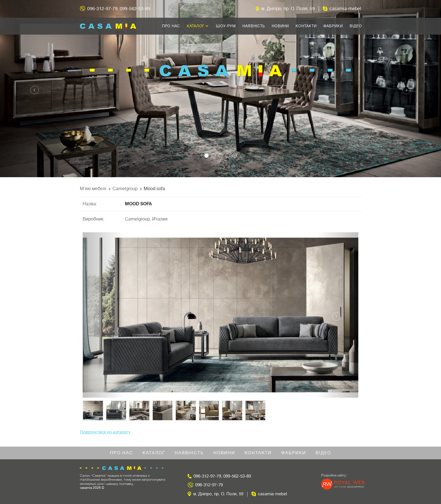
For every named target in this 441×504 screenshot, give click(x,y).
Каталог (198, 26)
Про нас (171, 26)
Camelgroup (125, 189)
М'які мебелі (93, 189)
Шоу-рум (226, 26)
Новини (280, 26)
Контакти (306, 26)
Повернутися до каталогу (105, 432)
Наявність (254, 26)
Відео (356, 26)
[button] (33, 89)
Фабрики (333, 26)
